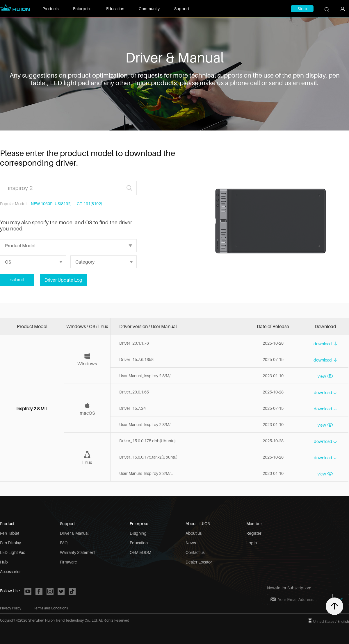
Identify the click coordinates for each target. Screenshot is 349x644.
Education (115, 9)
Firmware (68, 562)
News (191, 543)
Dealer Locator (199, 562)
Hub (4, 562)
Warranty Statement (78, 552)
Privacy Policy (11, 608)
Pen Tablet (10, 533)
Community (149, 9)
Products (50, 9)
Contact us (195, 552)
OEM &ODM (140, 552)
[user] (345, 12)
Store (302, 9)
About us (194, 533)
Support (182, 9)
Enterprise (82, 9)
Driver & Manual (74, 533)
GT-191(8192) (89, 204)
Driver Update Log (63, 280)
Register (254, 533)
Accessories (11, 571)
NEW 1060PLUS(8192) (51, 204)
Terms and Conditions (51, 608)
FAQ (64, 543)
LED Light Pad (13, 552)
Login (252, 543)
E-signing (138, 533)
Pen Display (10, 543)
